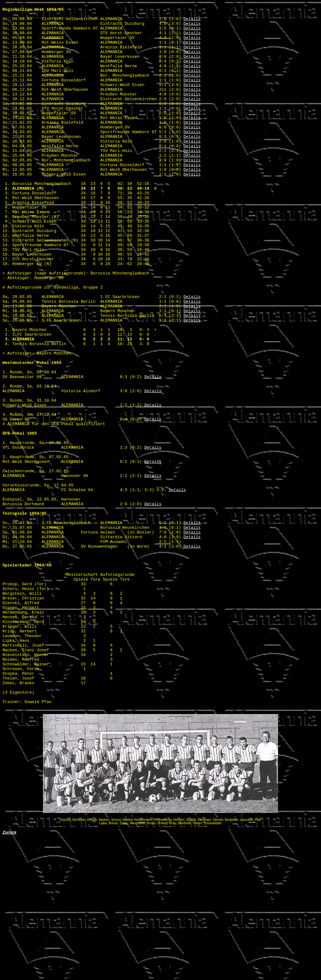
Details (192, 22)
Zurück (9, 974)
